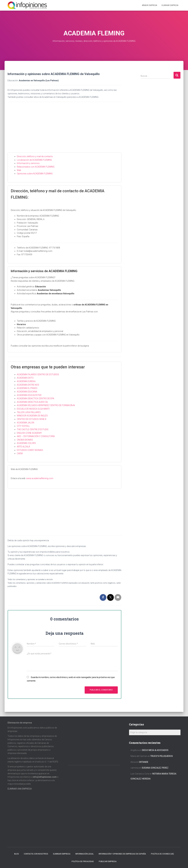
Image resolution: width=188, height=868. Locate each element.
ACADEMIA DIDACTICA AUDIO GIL (32, 402)
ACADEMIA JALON (25, 423)
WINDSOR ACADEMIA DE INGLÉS (32, 416)
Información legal (85, 854)
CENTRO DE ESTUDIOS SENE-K (32, 419)
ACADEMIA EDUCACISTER (29, 395)
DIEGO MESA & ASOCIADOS (155, 750)
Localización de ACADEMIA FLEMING (34, 160)
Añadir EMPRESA (149, 5)
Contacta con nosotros (36, 854)
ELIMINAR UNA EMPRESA (20, 789)
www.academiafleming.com (40, 478)
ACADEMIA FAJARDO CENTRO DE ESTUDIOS (38, 374)
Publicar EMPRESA (108, 861)
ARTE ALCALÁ (23, 447)
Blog (17, 854)
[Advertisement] (64, 130)
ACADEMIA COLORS (26, 443)
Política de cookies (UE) (162, 854)
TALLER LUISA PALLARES (29, 412)
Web (19, 170)
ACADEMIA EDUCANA (27, 392)
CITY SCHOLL (23, 426)
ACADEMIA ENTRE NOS (28, 385)
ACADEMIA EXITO (25, 378)
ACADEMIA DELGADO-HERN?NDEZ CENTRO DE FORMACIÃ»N (46, 405)
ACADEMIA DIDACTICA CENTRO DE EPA (36, 398)
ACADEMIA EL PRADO (27, 388)
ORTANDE (144, 762)
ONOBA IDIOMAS (25, 440)
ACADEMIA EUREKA (26, 381)
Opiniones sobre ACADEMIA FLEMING (35, 174)
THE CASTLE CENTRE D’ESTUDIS (33, 429)
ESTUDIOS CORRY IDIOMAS (30, 450)
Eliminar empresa (62, 854)
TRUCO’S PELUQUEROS (162, 756)
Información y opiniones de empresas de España (122, 854)
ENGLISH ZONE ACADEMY (29, 433)
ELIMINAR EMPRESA (170, 5)
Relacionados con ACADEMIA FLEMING (36, 167)
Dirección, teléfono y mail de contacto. (35, 156)
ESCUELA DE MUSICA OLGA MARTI (33, 409)
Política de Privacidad (83, 861)
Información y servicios (28, 163)
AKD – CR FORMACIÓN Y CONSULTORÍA (36, 436)
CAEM (20, 453)
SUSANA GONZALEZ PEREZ (155, 768)
